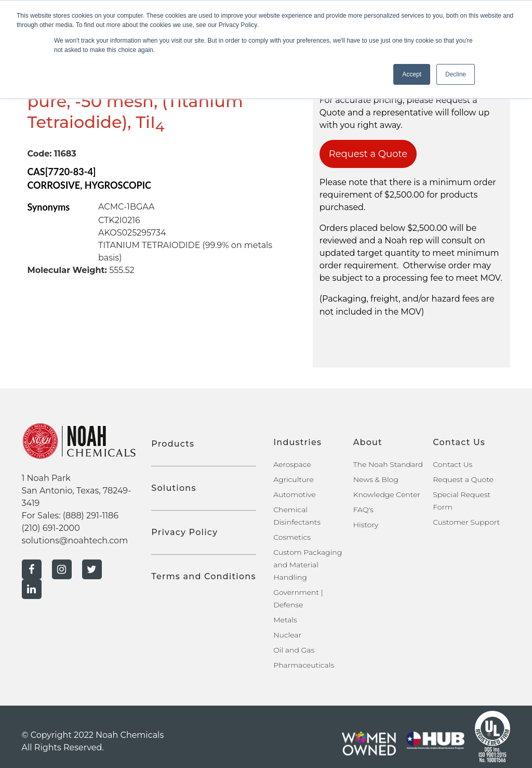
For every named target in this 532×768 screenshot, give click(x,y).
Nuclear (287, 635)
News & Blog (376, 479)
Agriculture (294, 479)
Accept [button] (412, 74)
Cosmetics (292, 537)
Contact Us (453, 464)
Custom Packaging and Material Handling (308, 565)
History (366, 525)
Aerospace (292, 464)
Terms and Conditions (203, 576)
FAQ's (363, 510)
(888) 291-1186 (91, 516)
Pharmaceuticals (304, 665)
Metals (285, 620)
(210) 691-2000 (51, 528)
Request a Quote (368, 154)
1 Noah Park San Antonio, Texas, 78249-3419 (77, 491)
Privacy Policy (184, 532)
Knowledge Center (387, 494)
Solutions (174, 488)
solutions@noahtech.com (75, 541)
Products (173, 444)
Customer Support (466, 522)
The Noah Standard (388, 464)
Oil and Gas (294, 650)
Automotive (294, 494)
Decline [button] (456, 74)
